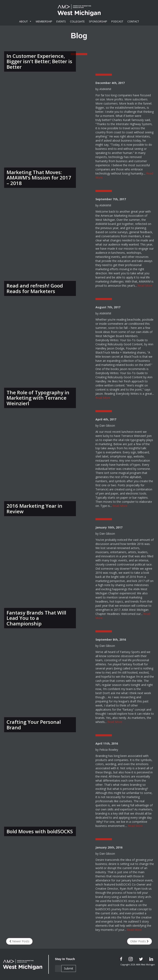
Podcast (117, 21)
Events (61, 21)
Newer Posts (19, 941)
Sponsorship (98, 21)
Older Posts (139, 941)
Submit (69, 968)
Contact (133, 21)
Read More (145, 286)
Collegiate (77, 21)
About (25, 21)
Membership (44, 21)
